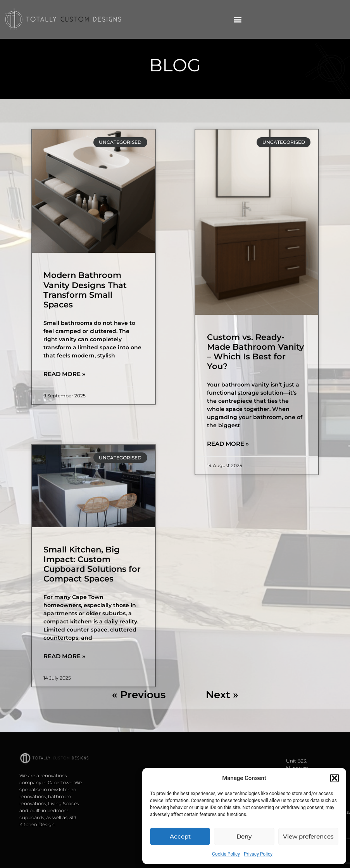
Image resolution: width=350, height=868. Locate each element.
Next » (222, 695)
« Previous (139, 695)
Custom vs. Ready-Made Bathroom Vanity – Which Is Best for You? (255, 352)
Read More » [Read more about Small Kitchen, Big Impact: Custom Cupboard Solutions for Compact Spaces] (64, 656)
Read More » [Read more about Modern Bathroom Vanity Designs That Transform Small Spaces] (64, 374)
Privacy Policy (258, 854)
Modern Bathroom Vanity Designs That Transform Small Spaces (85, 290)
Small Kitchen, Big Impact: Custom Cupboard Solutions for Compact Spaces (92, 564)
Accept (180, 836)
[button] (334, 778)
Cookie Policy (226, 854)
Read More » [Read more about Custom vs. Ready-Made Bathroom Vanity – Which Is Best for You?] (228, 444)
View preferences (308, 836)
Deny (244, 836)
